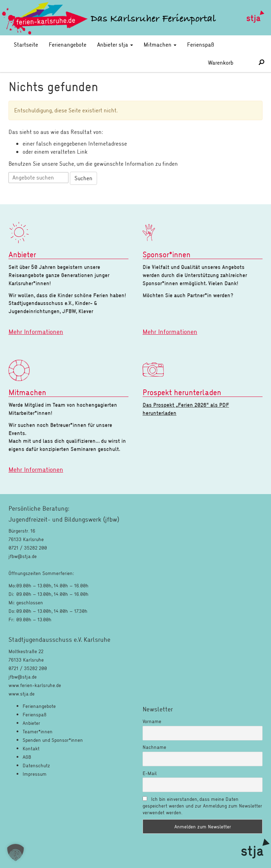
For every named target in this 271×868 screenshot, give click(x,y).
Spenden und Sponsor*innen (53, 740)
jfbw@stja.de (23, 677)
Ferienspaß (201, 44)
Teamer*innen (38, 731)
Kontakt (31, 748)
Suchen (83, 178)
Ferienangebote (68, 44)
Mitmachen (160, 44)
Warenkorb (228, 62)
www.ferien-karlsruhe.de (35, 685)
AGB (27, 757)
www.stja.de (22, 694)
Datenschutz (36, 765)
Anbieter (31, 723)
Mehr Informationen (36, 332)
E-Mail (150, 773)
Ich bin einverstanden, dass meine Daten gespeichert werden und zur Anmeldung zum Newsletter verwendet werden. (202, 806)
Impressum (35, 774)
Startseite (26, 44)
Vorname (152, 721)
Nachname (154, 747)
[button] (16, 852)
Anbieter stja (115, 44)
